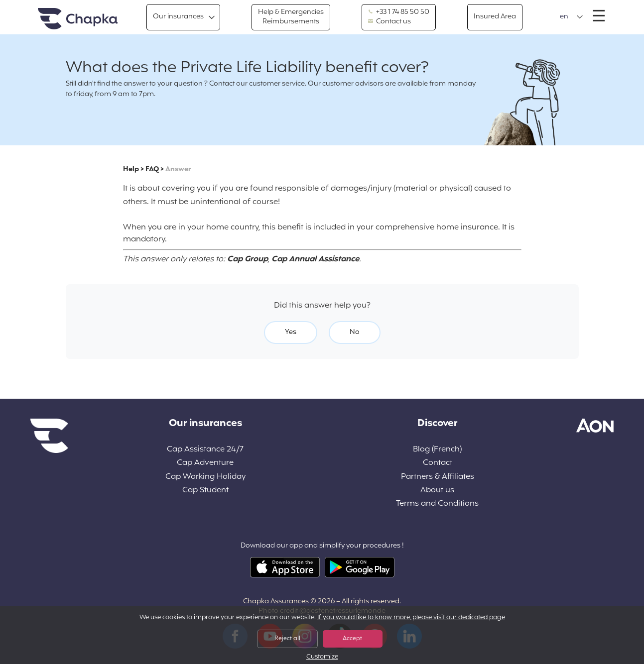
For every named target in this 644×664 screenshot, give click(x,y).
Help (131, 169)
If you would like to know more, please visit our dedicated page (411, 618)
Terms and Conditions (437, 504)
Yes (291, 332)
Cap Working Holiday (205, 477)
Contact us (389, 22)
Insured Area (495, 17)
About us (437, 491)
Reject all (287, 639)
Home (78, 19)
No (355, 332)
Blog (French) (437, 450)
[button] (572, 17)
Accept (352, 639)
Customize (322, 657)
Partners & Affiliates (438, 477)
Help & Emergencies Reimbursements (291, 17)
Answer (178, 169)
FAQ (152, 169)
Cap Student (205, 491)
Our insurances (178, 17)
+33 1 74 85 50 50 (399, 12)
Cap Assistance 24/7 (205, 450)
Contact (438, 463)
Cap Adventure (205, 463)
